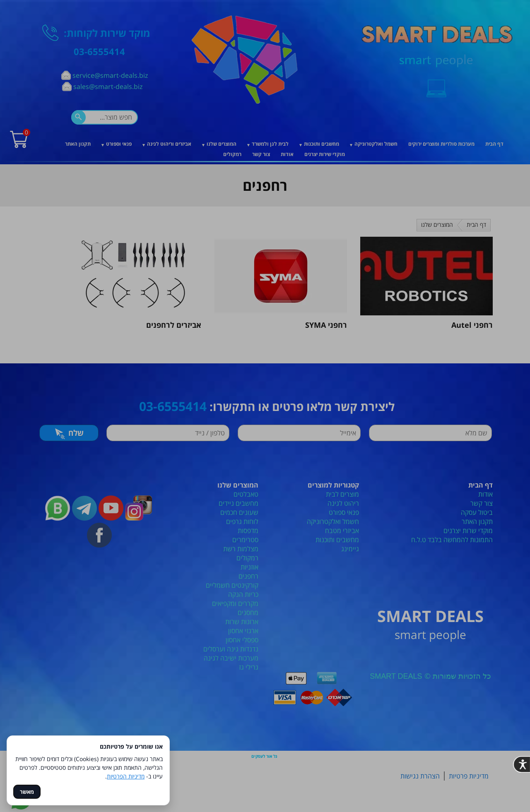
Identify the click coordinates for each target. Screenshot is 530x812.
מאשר (27, 792)
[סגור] (395, 296)
